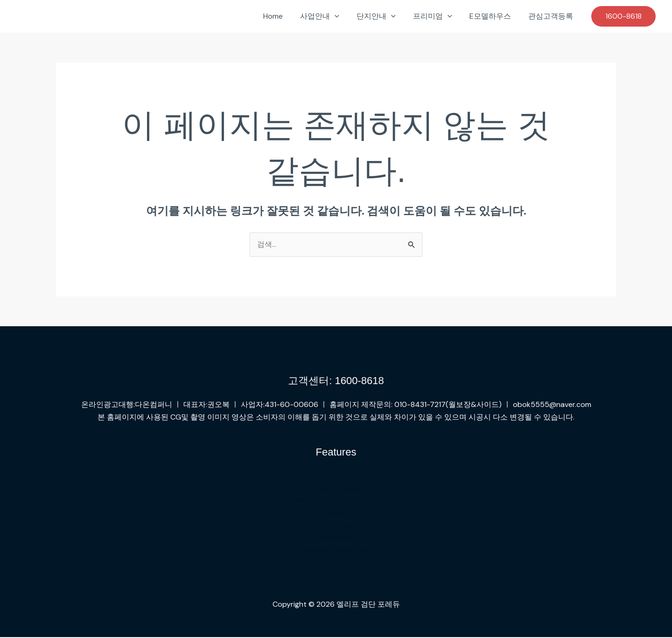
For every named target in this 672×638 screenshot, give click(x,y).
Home (287, 16)
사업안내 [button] (331, 16)
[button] (346, 16)
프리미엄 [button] (439, 16)
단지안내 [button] (385, 16)
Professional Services (336, 550)
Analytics (336, 537)
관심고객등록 (552, 16)
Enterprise (336, 476)
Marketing (336, 525)
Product (336, 513)
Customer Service (336, 488)
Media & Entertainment (336, 501)
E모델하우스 (494, 16)
